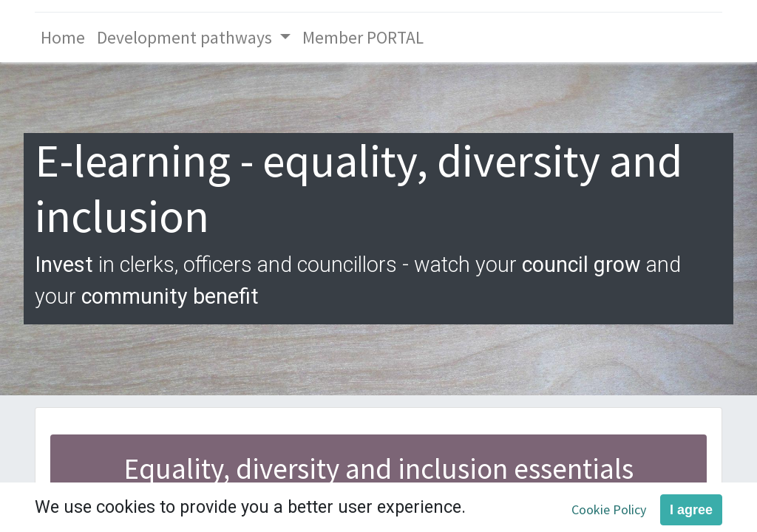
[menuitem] (63, 37)
